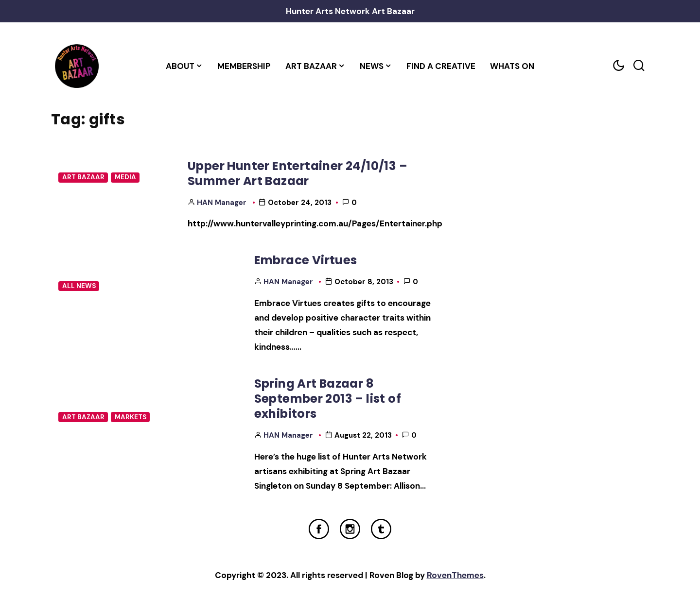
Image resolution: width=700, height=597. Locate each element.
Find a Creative (441, 66)
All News (79, 286)
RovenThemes (455, 575)
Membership (244, 66)
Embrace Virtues (306, 260)
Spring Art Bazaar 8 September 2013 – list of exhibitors (328, 399)
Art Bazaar (311, 66)
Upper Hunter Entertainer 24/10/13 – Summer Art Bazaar (297, 173)
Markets (131, 417)
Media (125, 177)
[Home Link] (77, 66)
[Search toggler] (639, 66)
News (372, 66)
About (180, 66)
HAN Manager (222, 203)
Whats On (512, 66)
